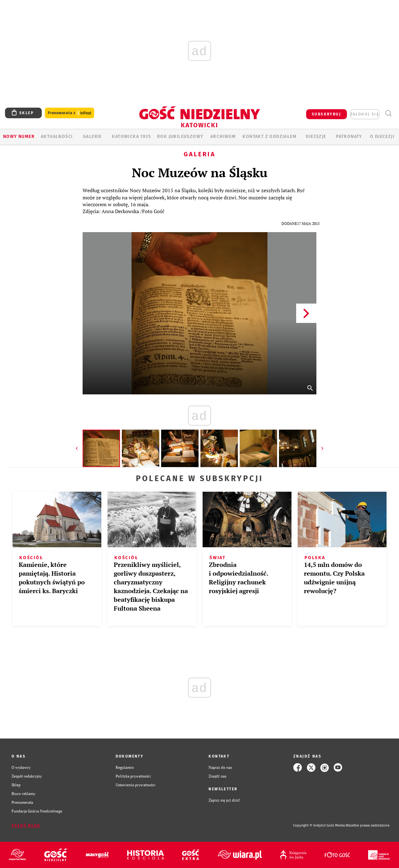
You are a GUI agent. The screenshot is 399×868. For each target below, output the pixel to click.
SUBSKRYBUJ (326, 114)
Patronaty (349, 137)
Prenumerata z (70, 113)
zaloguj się (365, 114)
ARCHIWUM (223, 137)
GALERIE (92, 137)
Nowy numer (19, 137)
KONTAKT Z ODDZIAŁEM (269, 137)
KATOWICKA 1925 (131, 137)
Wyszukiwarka (388, 113)
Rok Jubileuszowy (180, 137)
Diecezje (316, 137)
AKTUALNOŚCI (57, 137)
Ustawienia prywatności (136, 785)
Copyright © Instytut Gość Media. (319, 825)
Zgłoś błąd (26, 826)
